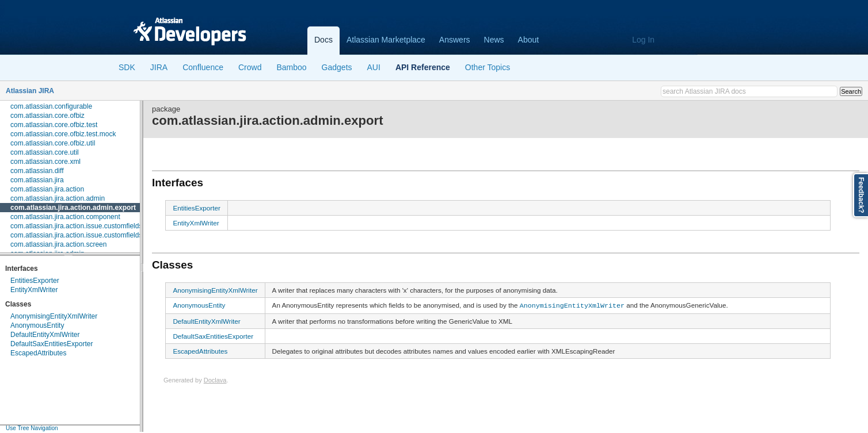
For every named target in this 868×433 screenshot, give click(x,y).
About (529, 40)
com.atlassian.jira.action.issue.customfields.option (87, 235)
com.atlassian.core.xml (45, 162)
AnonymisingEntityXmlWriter (54, 316)
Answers (455, 40)
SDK (127, 67)
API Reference (423, 67)
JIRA (159, 67)
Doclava (215, 380)
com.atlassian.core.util (45, 152)
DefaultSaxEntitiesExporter (52, 344)
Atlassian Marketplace (386, 40)
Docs (323, 40)
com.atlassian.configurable (51, 106)
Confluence (203, 67)
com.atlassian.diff (37, 171)
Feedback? (861, 195)
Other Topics (488, 67)
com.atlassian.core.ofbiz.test (54, 125)
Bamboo (291, 67)
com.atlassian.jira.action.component (65, 217)
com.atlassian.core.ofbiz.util (53, 143)
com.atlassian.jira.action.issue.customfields (76, 226)
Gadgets (337, 67)
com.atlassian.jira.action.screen (58, 244)
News (494, 40)
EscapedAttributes (38, 353)
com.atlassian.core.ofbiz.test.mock (63, 134)
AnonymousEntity (37, 325)
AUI (374, 67)
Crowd (250, 67)
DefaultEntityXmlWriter (45, 335)
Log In (643, 40)
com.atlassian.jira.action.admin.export (73, 208)
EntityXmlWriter (34, 290)
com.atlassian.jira (37, 180)
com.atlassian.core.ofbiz (47, 116)
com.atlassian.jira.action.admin (58, 198)
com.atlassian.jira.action (47, 189)
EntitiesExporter (35, 281)
